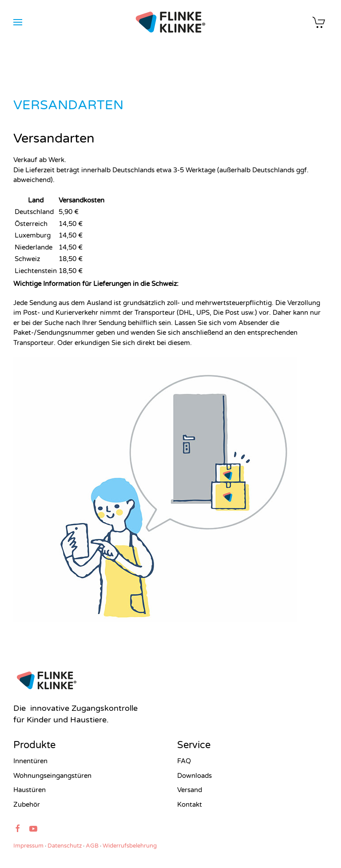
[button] (18, 22)
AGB (92, 846)
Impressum (28, 846)
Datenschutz (65, 846)
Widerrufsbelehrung (130, 846)
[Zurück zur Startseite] (171, 22)
